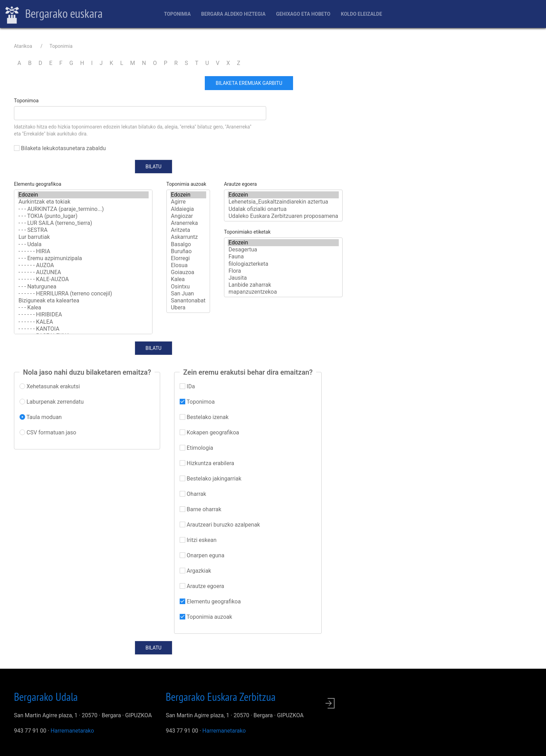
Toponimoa (26, 101)
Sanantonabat (188, 301)
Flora (283, 271)
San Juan (188, 294)
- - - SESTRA (83, 230)
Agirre (188, 202)
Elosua (188, 265)
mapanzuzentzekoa (283, 292)
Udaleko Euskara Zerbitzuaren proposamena (283, 216)
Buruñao (188, 251)
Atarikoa (23, 46)
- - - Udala (83, 244)
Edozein (83, 195)
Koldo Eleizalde (361, 14)
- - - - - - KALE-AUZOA (83, 279)
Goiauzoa (188, 272)
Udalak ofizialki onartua (283, 209)
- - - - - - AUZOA (83, 265)
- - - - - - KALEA (83, 322)
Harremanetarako (72, 731)
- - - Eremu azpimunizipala (83, 258)
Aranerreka (188, 223)
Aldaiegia (188, 209)
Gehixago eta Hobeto (303, 14)
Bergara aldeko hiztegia (234, 14)
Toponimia (177, 14)
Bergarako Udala (46, 697)
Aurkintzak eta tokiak (83, 202)
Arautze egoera (240, 184)
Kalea (188, 279)
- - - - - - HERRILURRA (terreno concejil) (83, 294)
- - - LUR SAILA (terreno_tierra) (83, 223)
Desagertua (283, 250)
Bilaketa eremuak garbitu (249, 83)
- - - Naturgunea (83, 287)
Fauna (283, 257)
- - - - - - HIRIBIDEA (83, 315)
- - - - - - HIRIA (83, 251)
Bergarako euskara (54, 14)
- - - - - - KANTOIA (83, 329)
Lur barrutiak (83, 237)
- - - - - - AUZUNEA (83, 272)
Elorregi (188, 258)
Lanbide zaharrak (283, 285)
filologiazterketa (283, 264)
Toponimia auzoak (186, 184)
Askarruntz (188, 237)
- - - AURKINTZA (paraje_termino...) (83, 209)
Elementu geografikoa (38, 184)
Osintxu (188, 287)
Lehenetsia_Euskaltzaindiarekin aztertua (283, 202)
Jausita (283, 278)
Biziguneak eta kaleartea (83, 301)
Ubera (188, 308)
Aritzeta (188, 230)
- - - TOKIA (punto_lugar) (83, 216)
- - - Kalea (83, 308)
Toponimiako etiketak (247, 232)
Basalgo (188, 244)
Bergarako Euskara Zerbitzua (221, 697)
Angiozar (188, 216)
